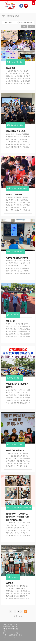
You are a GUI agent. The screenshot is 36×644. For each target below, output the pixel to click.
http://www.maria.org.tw (10, 637)
